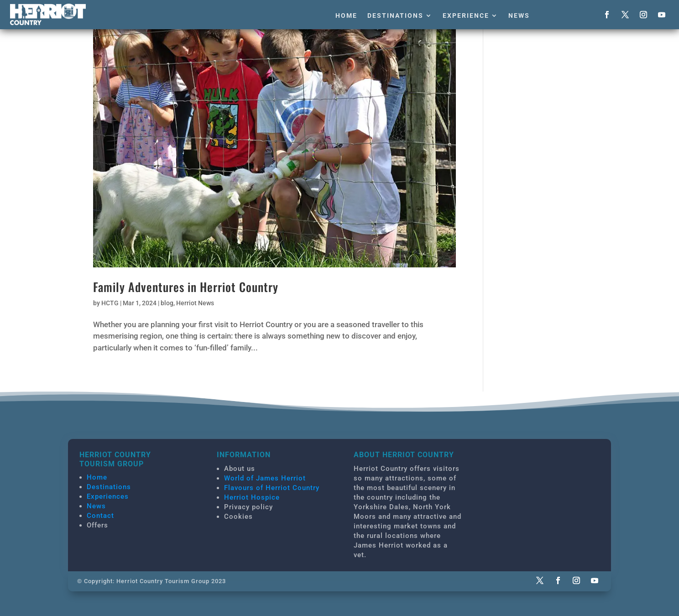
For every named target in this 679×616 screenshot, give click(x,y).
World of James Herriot (265, 478)
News (519, 16)
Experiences (108, 496)
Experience (466, 16)
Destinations (395, 16)
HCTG (110, 303)
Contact (100, 516)
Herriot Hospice (252, 497)
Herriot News (195, 303)
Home (346, 16)
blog (167, 303)
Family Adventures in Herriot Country (186, 287)
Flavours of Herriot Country (272, 488)
